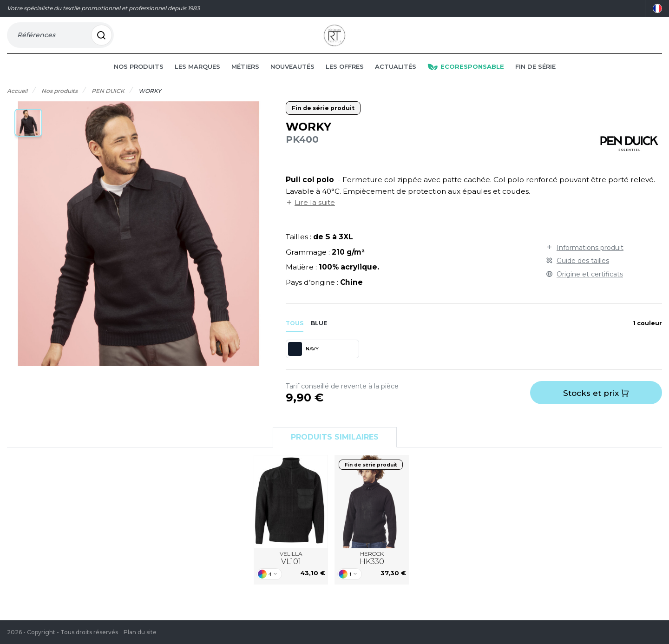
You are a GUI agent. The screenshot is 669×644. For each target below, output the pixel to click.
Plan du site (140, 632)
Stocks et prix (596, 407)
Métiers (245, 80)
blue (319, 337)
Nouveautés (292, 80)
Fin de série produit (323, 122)
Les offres (345, 80)
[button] (28, 136)
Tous (295, 337)
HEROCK (372, 572)
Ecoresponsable (466, 80)
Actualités (396, 80)
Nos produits (139, 80)
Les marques (197, 80)
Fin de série (535, 80)
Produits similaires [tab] (335, 450)
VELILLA (291, 572)
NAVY (303, 362)
